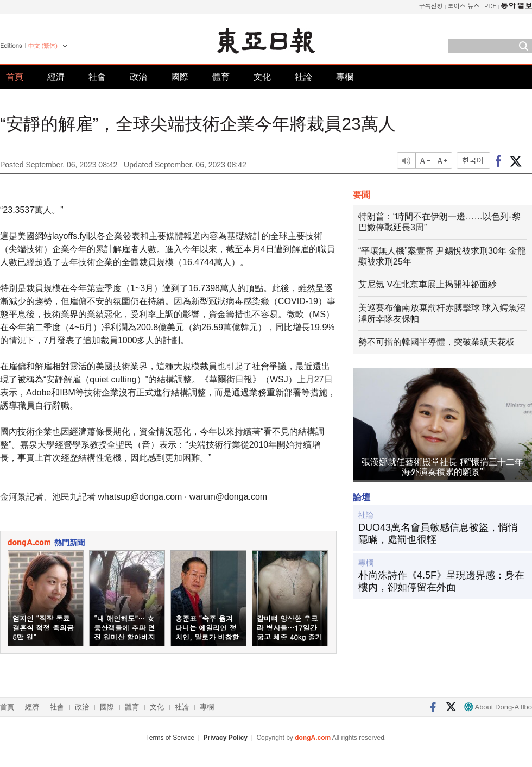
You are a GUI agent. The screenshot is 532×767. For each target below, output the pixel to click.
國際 (180, 77)
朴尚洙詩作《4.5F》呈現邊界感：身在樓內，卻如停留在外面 (441, 581)
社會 (97, 77)
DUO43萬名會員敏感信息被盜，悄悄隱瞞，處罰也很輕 (438, 533)
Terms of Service (170, 738)
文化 (262, 77)
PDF (490, 6)
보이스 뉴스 (464, 6)
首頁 (15, 77)
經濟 (56, 77)
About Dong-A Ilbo (498, 707)
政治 (138, 77)
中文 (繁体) (43, 46)
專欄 (345, 77)
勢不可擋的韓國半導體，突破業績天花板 (436, 342)
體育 (221, 77)
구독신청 (431, 6)
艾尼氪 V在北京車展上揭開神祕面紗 (427, 284)
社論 (303, 77)
